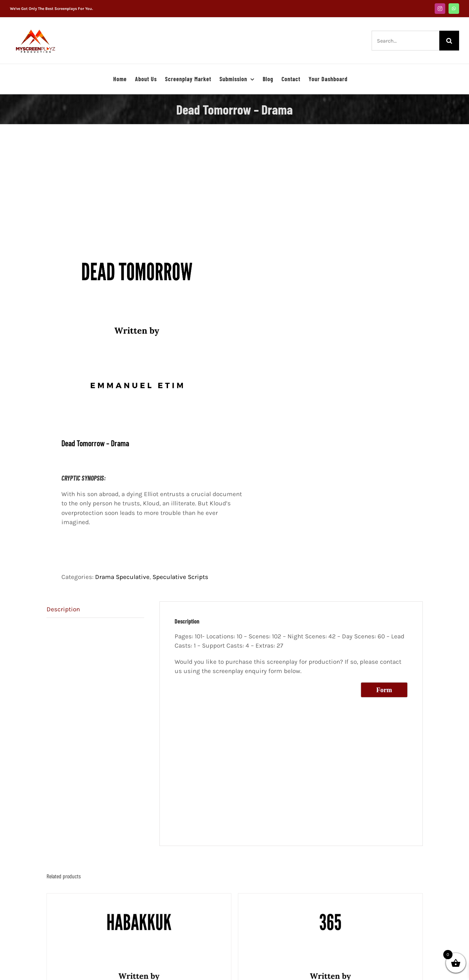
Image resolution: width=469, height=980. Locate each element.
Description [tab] (63, 609)
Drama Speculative (122, 577)
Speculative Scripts (180, 577)
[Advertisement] (235, 191)
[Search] (449, 41)
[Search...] (405, 41)
